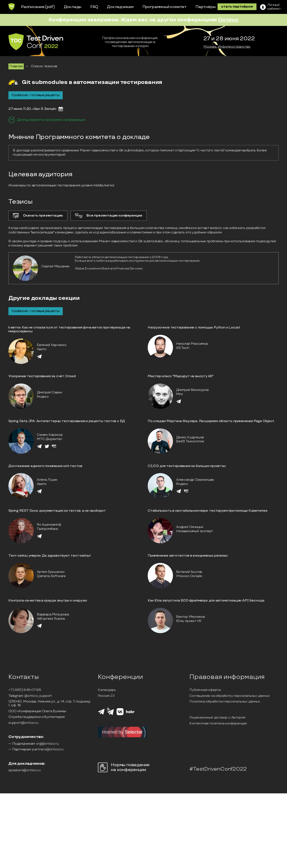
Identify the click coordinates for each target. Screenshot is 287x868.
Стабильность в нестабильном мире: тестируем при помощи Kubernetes (208, 511)
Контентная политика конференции (218, 724)
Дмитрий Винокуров (192, 390)
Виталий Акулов (189, 572)
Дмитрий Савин (49, 392)
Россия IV (106, 696)
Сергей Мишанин (55, 266)
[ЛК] (270, 7)
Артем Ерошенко (51, 572)
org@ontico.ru (47, 744)
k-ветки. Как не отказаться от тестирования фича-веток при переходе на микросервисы (69, 329)
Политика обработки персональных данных (225, 702)
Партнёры (205, 7)
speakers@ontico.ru (24, 770)
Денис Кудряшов (190, 437)
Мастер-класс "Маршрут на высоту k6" (181, 376)
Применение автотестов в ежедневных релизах (188, 556)
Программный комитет (165, 7)
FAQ (94, 7)
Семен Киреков (50, 435)
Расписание (33, 7)
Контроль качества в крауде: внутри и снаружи (48, 601)
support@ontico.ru (23, 723)
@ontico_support (38, 696)
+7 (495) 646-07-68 (25, 690)
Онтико (228, 20)
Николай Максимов (192, 344)
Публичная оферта (205, 690)
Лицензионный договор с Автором (217, 718)
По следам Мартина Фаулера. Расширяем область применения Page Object (211, 421)
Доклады (73, 7)
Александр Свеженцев (195, 480)
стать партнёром (237, 7)
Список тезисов (44, 66)
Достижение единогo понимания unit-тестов (45, 466)
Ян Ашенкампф (49, 525)
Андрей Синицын (190, 527)
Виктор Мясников (191, 617)
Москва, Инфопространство (227, 47)
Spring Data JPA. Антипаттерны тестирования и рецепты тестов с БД (67, 421)
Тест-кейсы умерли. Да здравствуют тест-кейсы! (50, 556)
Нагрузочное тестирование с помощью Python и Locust (194, 328)
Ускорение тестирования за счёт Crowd (42, 376)
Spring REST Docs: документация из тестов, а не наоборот (57, 511)
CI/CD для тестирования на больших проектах (187, 466)
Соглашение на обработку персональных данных (229, 696)
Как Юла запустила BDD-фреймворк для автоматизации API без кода (206, 601)
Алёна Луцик (47, 480)
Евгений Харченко (52, 345)
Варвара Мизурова (53, 614)
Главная (16, 66)
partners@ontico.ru (48, 750)
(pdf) (50, 7)
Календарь (107, 690)
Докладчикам (120, 7)
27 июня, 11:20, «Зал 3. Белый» (32, 109)
